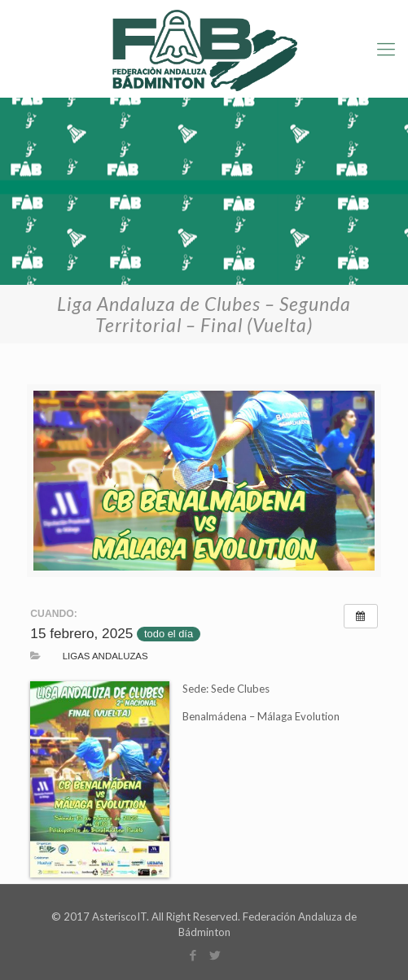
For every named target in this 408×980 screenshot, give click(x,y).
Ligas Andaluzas (105, 656)
